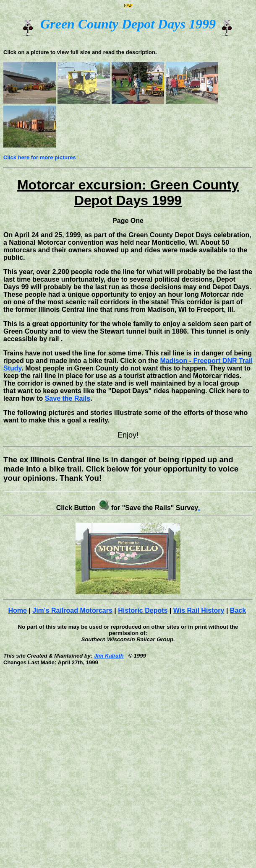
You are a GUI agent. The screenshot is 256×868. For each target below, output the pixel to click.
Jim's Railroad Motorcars (72, 610)
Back (238, 610)
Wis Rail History (199, 610)
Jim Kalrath (109, 656)
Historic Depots (143, 610)
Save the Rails (68, 398)
